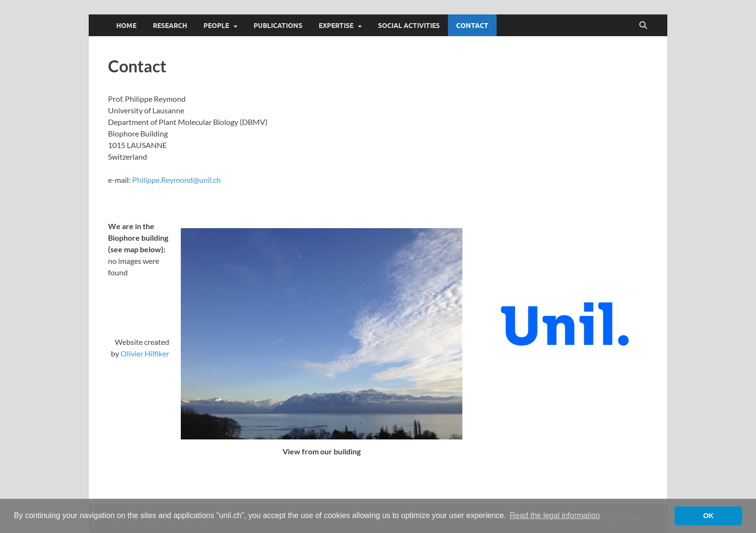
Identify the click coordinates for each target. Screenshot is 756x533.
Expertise (336, 26)
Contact (472, 26)
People (216, 26)
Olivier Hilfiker (145, 353)
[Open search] (643, 26)
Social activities (409, 26)
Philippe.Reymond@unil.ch (176, 180)
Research (170, 26)
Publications (278, 26)
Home (126, 26)
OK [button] (708, 516)
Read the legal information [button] (555, 515)
